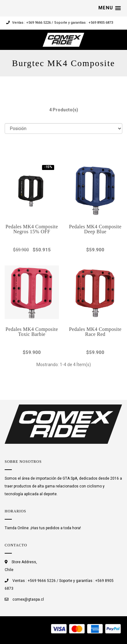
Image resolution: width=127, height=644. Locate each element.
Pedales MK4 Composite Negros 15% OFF (32, 229)
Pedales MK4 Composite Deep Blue (95, 229)
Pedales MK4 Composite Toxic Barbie (32, 332)
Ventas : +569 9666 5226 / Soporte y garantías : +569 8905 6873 (60, 23)
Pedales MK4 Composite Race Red (95, 332)
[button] (110, 8)
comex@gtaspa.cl (28, 599)
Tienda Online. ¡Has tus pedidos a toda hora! (43, 528)
